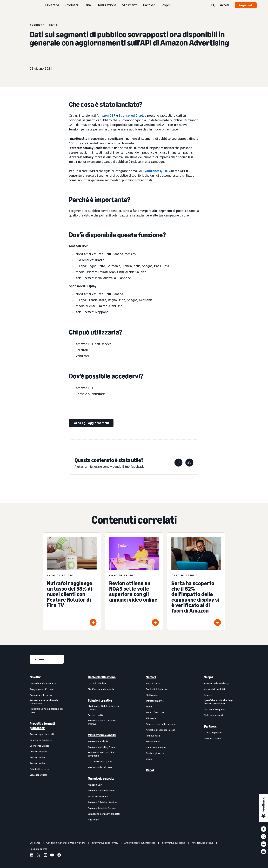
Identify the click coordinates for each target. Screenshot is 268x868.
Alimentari (152, 718)
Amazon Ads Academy (216, 683)
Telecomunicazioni (156, 747)
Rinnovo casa (153, 736)
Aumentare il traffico (41, 695)
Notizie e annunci (213, 715)
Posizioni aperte (38, 849)
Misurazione (107, 5)
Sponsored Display (133, 115)
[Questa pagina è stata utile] (189, 463)
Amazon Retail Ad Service (102, 808)
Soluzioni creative (100, 700)
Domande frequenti (215, 709)
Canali (88, 5)
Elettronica (152, 695)
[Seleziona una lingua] (47, 659)
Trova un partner (213, 732)
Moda (149, 706)
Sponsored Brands (40, 746)
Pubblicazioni (153, 741)
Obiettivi (52, 5)
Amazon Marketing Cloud (102, 790)
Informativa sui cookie (173, 843)
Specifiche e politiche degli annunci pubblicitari (219, 702)
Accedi (225, 5)
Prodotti (71, 5)
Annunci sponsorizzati (42, 734)
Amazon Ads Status (202, 843)
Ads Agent (94, 820)
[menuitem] (47, 748)
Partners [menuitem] (210, 726)
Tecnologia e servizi (101, 779)
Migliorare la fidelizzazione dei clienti (46, 710)
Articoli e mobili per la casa (160, 730)
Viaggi (149, 759)
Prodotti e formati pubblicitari (42, 726)
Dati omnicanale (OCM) (100, 761)
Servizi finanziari (155, 712)
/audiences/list (156, 171)
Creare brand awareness (43, 683)
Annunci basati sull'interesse (140, 843)
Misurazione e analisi (102, 735)
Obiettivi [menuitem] (36, 677)
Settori (151, 677)
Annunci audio (37, 763)
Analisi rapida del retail (100, 767)
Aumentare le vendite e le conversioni (44, 702)
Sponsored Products (41, 740)
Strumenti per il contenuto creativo (102, 722)
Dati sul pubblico (97, 683)
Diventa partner (213, 738)
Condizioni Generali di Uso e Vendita (66, 843)
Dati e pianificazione (102, 677)
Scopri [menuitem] (209, 677)
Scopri (165, 5)
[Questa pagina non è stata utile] (178, 463)
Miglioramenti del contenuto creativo (103, 708)
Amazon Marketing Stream (102, 747)
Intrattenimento (155, 701)
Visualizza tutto (38, 775)
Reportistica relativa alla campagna (101, 754)
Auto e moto (153, 683)
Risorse (208, 695)
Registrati (246, 5)
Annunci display (38, 751)
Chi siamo (35, 843)
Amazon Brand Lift (98, 741)
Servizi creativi (96, 715)
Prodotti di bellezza (157, 689)
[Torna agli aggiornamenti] (91, 423)
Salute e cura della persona (161, 724)
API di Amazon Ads (98, 796)
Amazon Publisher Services (103, 802)
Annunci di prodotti (214, 689)
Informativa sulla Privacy (105, 843)
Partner (149, 5)
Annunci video (37, 757)
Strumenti (130, 5)
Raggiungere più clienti (42, 689)
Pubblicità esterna (39, 769)
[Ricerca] (213, 5)
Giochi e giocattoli (156, 753)
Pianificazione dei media (101, 689)
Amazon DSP (106, 115)
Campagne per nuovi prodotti (104, 814)
